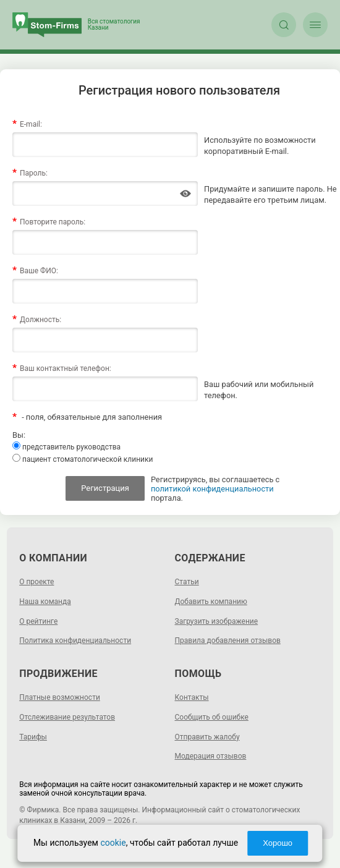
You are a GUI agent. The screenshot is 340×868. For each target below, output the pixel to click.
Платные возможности (60, 697)
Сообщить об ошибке (212, 717)
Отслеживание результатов (67, 717)
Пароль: (34, 173)
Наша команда (45, 602)
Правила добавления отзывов (228, 640)
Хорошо (278, 843)
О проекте (36, 582)
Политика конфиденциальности (75, 640)
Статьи (187, 582)
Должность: (40, 320)
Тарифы (33, 737)
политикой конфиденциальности (212, 489)
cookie (113, 843)
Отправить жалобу (207, 737)
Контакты (192, 697)
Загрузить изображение (217, 621)
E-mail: (31, 124)
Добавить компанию (211, 602)
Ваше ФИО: (39, 271)
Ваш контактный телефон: (66, 368)
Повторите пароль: (53, 222)
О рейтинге (38, 621)
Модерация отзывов (211, 756)
